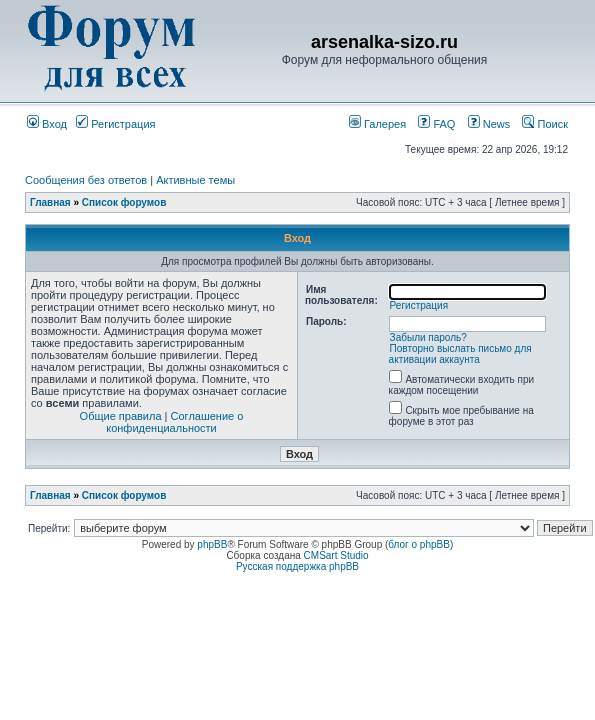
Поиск (545, 124)
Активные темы (195, 180)
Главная (50, 202)
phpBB (212, 544)
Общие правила (121, 416)
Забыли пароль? (428, 337)
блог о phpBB (419, 544)
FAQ (436, 124)
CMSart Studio (336, 555)
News (484, 124)
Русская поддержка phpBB (297, 566)
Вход (47, 124)
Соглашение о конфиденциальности (174, 422)
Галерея (377, 124)
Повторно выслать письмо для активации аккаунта (460, 354)
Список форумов (124, 202)
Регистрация (115, 124)
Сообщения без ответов (86, 180)
